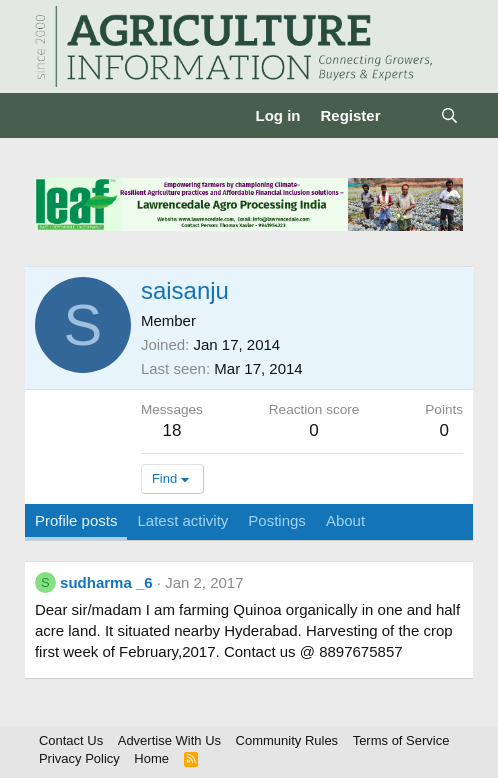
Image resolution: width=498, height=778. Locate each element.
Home (151, 758)
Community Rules (287, 740)
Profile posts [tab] (76, 520)
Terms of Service (401, 740)
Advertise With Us (169, 740)
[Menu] (52, 116)
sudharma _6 (106, 582)
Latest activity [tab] (182, 520)
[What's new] (410, 115)
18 (171, 430)
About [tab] (345, 520)
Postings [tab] (277, 520)
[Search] (449, 115)
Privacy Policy (79, 758)
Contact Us (71, 740)
